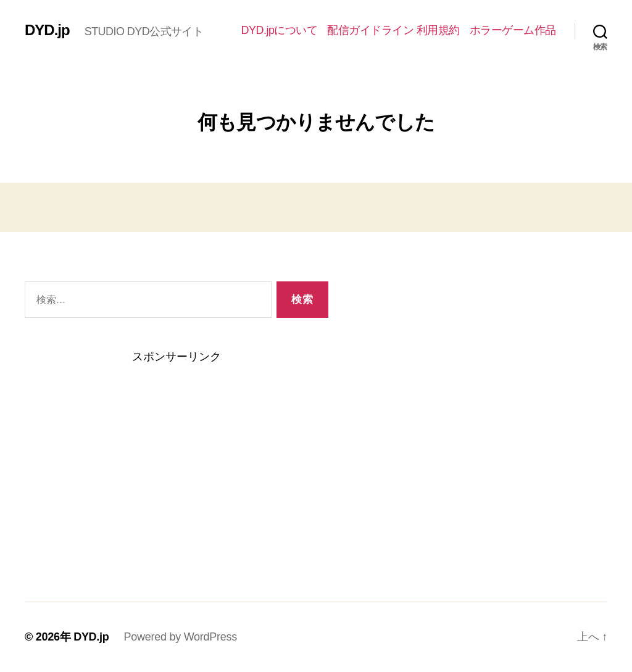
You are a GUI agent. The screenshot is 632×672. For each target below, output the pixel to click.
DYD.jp (47, 30)
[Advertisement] (177, 459)
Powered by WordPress (181, 637)
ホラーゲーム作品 (513, 30)
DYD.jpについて (279, 30)
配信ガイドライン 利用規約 (393, 30)
